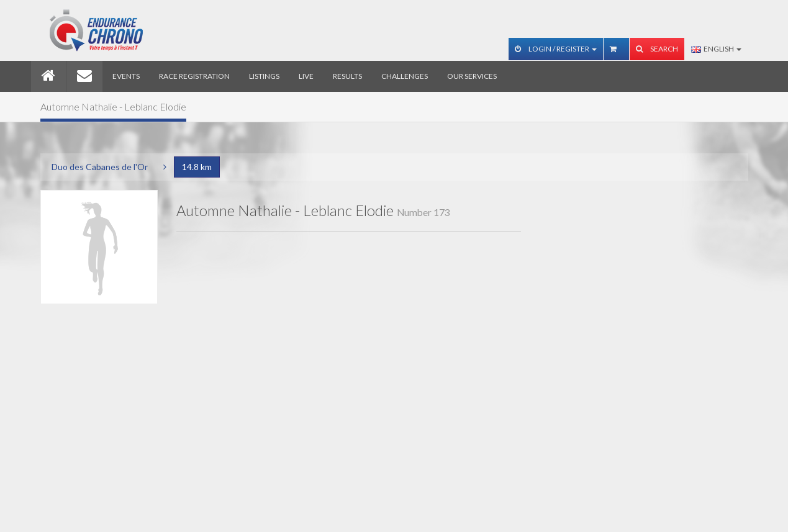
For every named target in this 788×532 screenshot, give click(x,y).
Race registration (194, 76)
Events (126, 76)
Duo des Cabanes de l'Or (100, 167)
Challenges (405, 76)
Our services (472, 76)
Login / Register (556, 49)
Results (347, 76)
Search (657, 49)
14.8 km (197, 167)
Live (306, 76)
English (716, 49)
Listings (264, 76)
